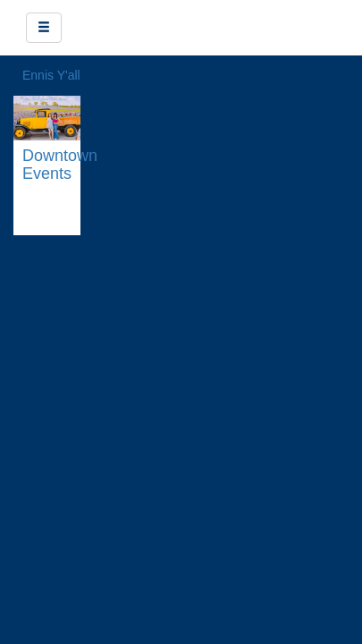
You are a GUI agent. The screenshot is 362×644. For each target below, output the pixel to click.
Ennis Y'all (51, 75)
